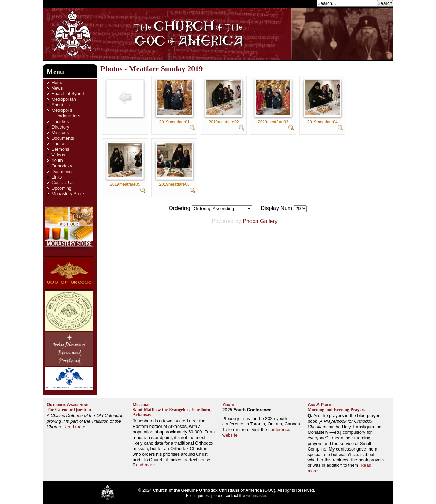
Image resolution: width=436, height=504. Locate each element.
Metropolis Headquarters (66, 113)
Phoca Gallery (260, 221)
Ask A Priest (320, 404)
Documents (63, 138)
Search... (306, 3)
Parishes (60, 121)
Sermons (60, 149)
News (57, 88)
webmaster (256, 496)
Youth (57, 160)
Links (57, 177)
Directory (60, 127)
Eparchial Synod (68, 94)
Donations (61, 171)
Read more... (76, 427)
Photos (58, 144)
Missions (60, 133)
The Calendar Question (69, 410)
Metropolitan (64, 99)
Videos (58, 155)
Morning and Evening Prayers (336, 410)
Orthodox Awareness (67, 404)
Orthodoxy (62, 166)
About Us (61, 105)
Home (57, 82)
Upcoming (61, 188)
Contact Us (62, 183)
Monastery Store (68, 194)
